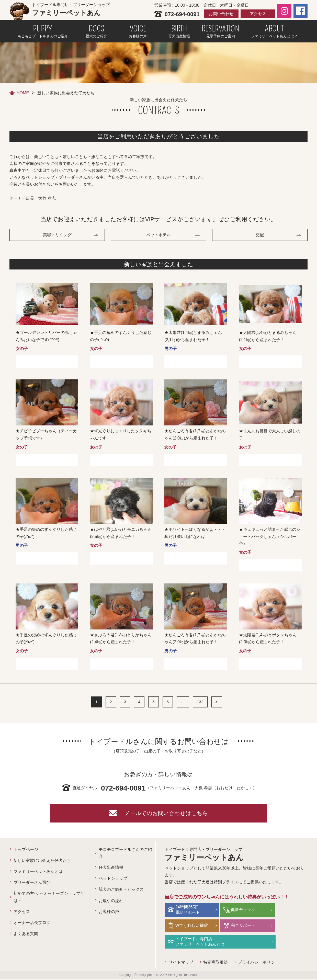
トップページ (26, 852)
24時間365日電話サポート (188, 911)
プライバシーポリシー (259, 963)
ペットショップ (113, 881)
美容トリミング (57, 235)
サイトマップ (181, 963)
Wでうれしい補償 (192, 927)
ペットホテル (158, 235)
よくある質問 (26, 936)
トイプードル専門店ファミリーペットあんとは (201, 943)
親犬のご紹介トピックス (121, 892)
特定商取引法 (216, 963)
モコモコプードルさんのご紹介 (125, 855)
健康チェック (240, 912)
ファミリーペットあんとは (38, 874)
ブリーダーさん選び (32, 885)
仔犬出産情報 (111, 870)
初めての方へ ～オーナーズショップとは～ (49, 899)
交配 (260, 235)
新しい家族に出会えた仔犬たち (42, 863)
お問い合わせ (221, 14)
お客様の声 (109, 914)
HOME (23, 93)
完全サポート (240, 927)
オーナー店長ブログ (32, 925)
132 (200, 703)
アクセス (258, 14)
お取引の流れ (111, 903)
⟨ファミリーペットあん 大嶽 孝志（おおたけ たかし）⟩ (159, 783)
